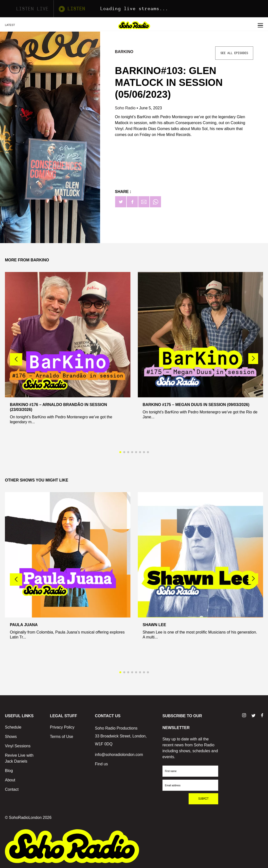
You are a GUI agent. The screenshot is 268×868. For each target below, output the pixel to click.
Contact (12, 789)
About (10, 780)
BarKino (124, 52)
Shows (11, 737)
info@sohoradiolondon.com (119, 755)
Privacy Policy (62, 727)
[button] (253, 359)
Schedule (13, 727)
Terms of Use (62, 737)
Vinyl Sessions (18, 746)
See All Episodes (234, 53)
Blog (9, 771)
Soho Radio (126, 108)
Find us (101, 764)
